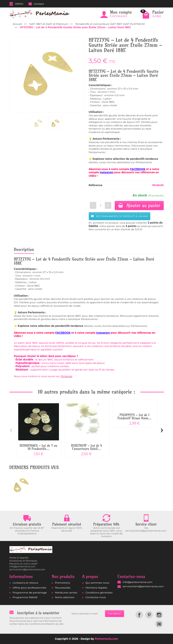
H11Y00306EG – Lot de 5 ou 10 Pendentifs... (39, 447)
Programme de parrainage (30, 592)
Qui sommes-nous (97, 583)
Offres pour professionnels (29, 588)
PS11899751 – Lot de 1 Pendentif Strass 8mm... (135, 417)
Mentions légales (96, 588)
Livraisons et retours (26, 583)
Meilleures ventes (66, 592)
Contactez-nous (96, 597)
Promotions (62, 583)
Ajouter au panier (139, 205)
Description (24, 250)
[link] (139, 615)
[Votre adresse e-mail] (87, 614)
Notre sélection (65, 597)
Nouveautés (63, 588)
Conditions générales (99, 592)
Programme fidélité (25, 597)
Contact (36, 4)
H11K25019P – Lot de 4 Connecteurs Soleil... (86, 447)
